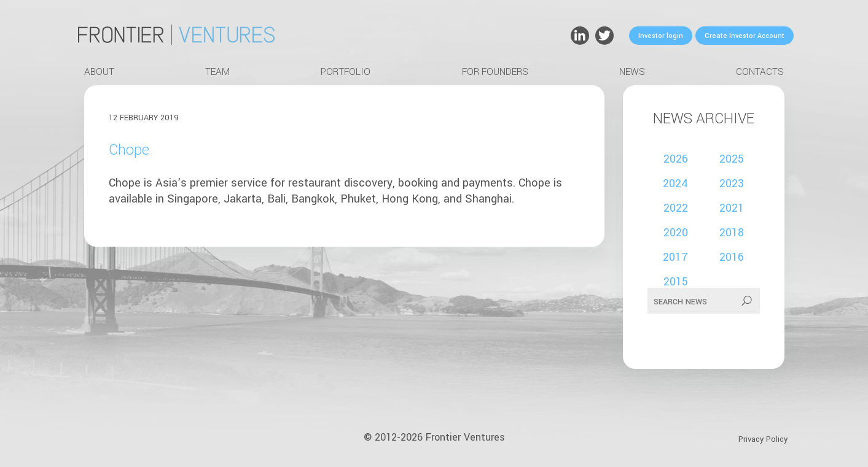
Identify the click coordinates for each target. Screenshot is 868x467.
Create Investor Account (745, 36)
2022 (676, 208)
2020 (676, 233)
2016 (732, 257)
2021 (732, 208)
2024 (675, 183)
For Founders (495, 72)
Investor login (661, 36)
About (99, 72)
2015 (676, 282)
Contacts (760, 72)
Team (217, 72)
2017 (675, 257)
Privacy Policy (763, 439)
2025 (732, 159)
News (632, 72)
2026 (676, 159)
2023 (732, 183)
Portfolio (346, 72)
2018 (732, 233)
